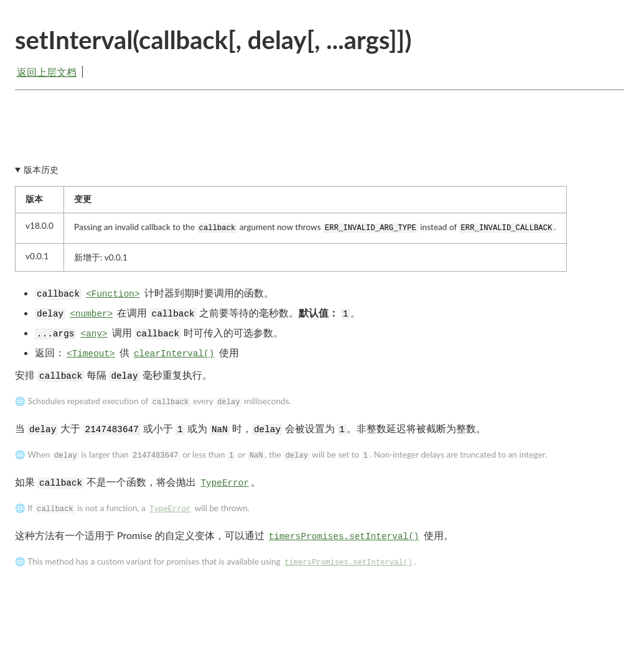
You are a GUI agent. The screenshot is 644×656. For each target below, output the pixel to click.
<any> (94, 334)
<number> (91, 314)
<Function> (113, 294)
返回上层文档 (47, 72)
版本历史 (41, 170)
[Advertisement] (320, 135)
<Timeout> (91, 354)
